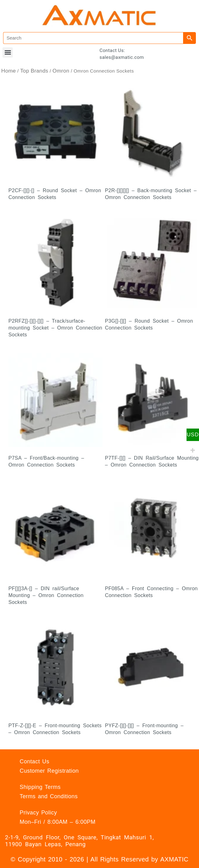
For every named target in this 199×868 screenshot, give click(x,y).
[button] (8, 52)
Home (9, 71)
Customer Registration (49, 771)
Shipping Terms (40, 787)
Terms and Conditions (49, 796)
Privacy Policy (38, 813)
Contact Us (34, 761)
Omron (61, 71)
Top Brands (34, 71)
